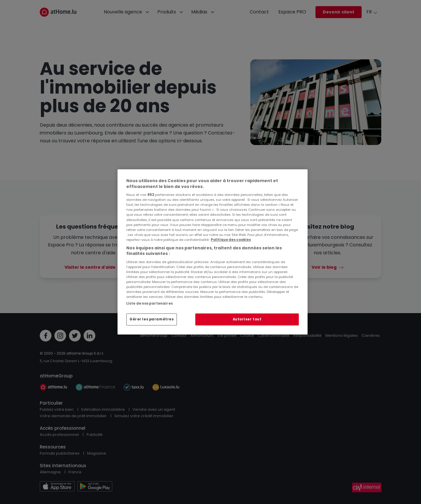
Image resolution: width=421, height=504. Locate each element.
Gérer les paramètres (152, 319)
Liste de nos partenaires (150, 303)
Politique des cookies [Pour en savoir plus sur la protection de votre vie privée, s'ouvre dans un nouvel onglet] (231, 240)
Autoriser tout (247, 319)
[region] (213, 252)
